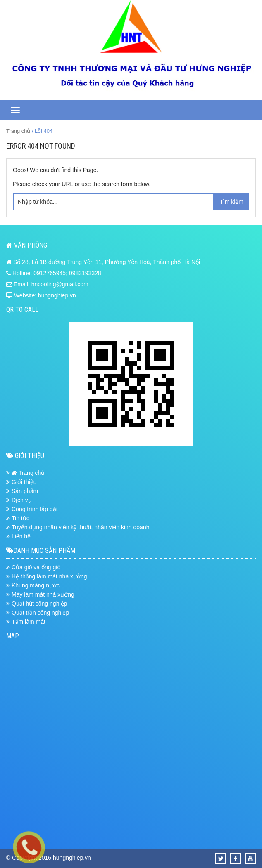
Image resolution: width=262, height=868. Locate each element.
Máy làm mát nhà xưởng (43, 594)
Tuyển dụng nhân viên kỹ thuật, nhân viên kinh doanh (80, 527)
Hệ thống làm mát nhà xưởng (49, 576)
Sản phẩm (25, 491)
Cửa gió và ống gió (36, 567)
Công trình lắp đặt (35, 509)
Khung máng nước (36, 585)
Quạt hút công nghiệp (39, 604)
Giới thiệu (24, 482)
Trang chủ (18, 131)
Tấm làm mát (29, 622)
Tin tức (20, 518)
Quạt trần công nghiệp (40, 613)
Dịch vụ (22, 500)
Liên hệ (21, 536)
